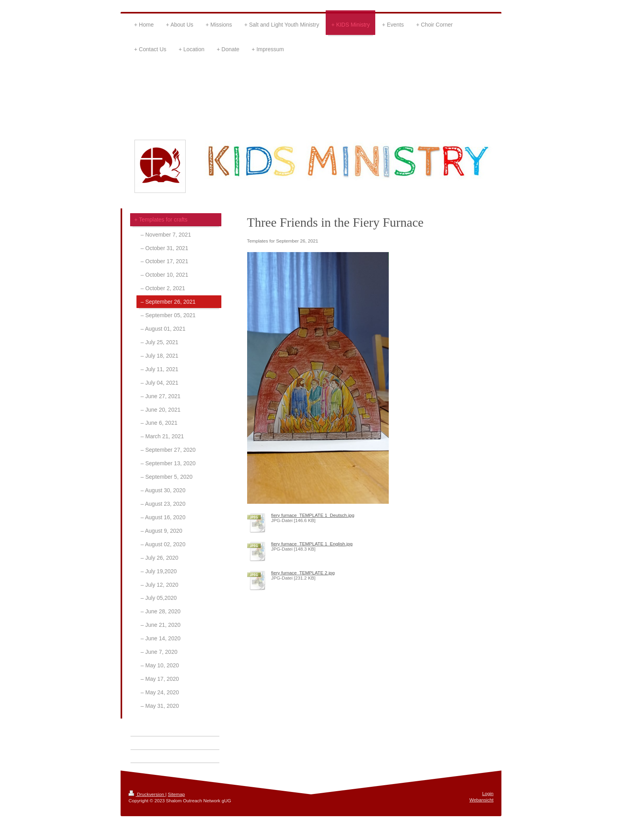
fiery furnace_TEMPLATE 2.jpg (303, 573)
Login (488, 793)
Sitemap (176, 794)
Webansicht (481, 800)
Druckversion (147, 794)
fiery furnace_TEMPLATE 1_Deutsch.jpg (313, 515)
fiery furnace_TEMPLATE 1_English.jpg (312, 544)
